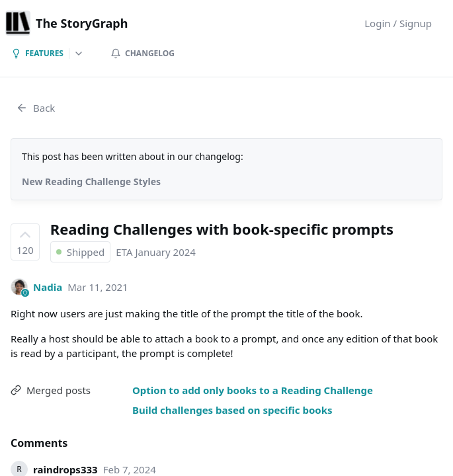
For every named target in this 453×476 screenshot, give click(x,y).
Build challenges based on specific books (232, 410)
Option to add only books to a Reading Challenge (253, 390)
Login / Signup (398, 23)
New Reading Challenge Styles (91, 181)
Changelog (143, 53)
